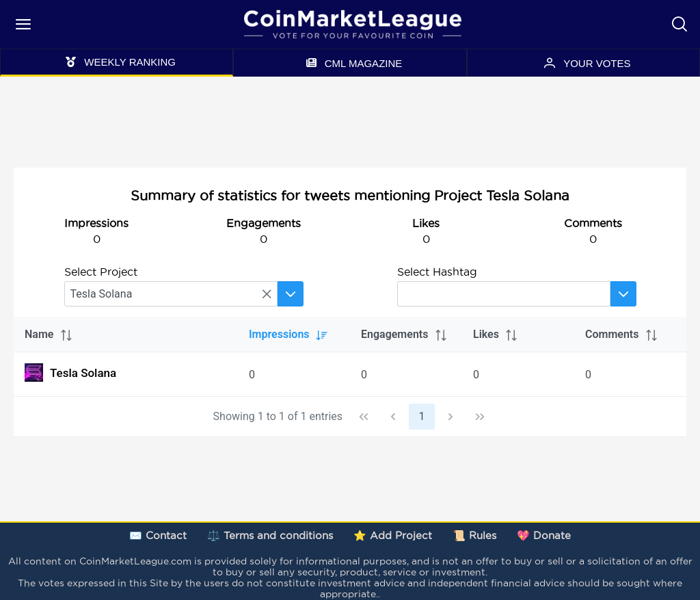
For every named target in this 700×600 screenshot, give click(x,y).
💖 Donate (544, 535)
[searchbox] (171, 294)
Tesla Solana (70, 373)
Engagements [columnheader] (404, 334)
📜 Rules (474, 535)
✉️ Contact (158, 535)
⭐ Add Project (393, 535)
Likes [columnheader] (496, 334)
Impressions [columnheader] (289, 334)
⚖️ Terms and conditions (270, 535)
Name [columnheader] (49, 334)
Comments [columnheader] (622, 334)
